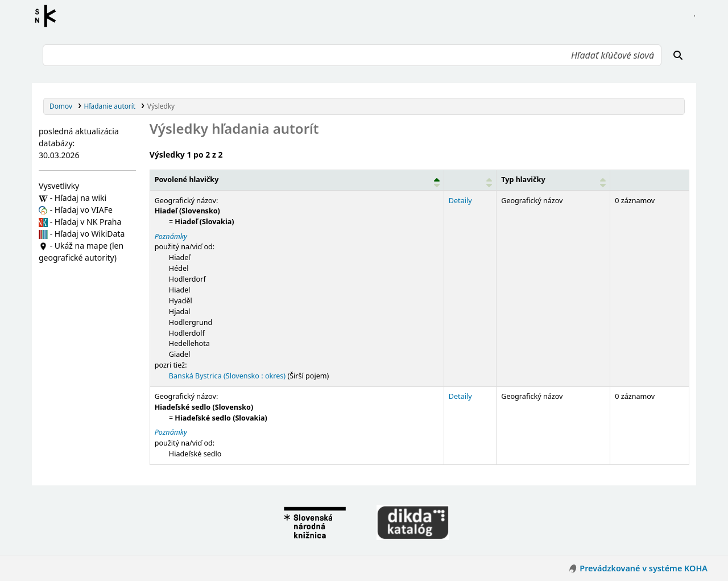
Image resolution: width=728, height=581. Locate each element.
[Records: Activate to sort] (650, 180)
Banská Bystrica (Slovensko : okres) (227, 376)
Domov (61, 106)
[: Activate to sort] (470, 180)
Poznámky (171, 236)
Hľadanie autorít (110, 106)
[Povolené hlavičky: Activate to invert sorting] (297, 180)
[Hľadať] (678, 55)
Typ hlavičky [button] (523, 180)
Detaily (460, 201)
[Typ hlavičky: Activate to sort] (553, 180)
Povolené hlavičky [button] (187, 180)
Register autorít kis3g (49, 16)
